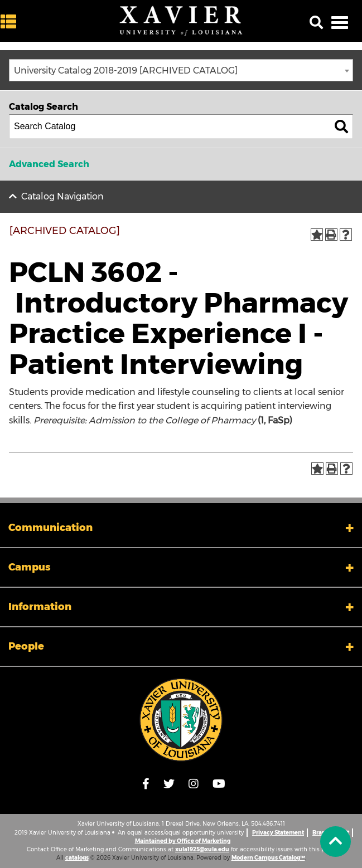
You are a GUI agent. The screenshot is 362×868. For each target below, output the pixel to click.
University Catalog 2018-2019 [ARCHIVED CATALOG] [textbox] (126, 70)
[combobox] (181, 70)
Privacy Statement (278, 833)
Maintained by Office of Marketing (183, 841)
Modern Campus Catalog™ (268, 858)
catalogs (77, 858)
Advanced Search (49, 164)
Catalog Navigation (62, 196)
